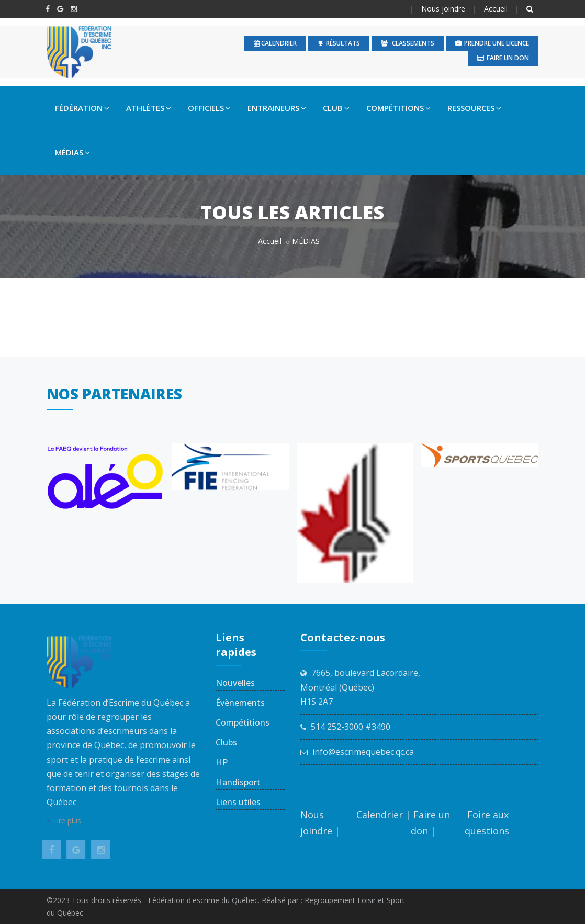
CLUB (336, 108)
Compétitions (243, 722)
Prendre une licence (492, 43)
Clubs (226, 742)
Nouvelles (235, 683)
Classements (408, 43)
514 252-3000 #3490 (351, 727)
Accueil (496, 9)
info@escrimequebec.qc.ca (363, 752)
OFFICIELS (209, 108)
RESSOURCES (474, 108)
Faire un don (503, 58)
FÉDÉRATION (82, 108)
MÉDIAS (72, 152)
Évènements (240, 703)
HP (222, 762)
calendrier (275, 43)
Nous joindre (443, 9)
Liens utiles (238, 802)
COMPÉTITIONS (398, 108)
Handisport (238, 782)
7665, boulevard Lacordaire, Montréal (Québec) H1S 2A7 (360, 687)
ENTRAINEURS (277, 108)
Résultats (339, 43)
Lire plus (64, 821)
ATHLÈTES (149, 108)
